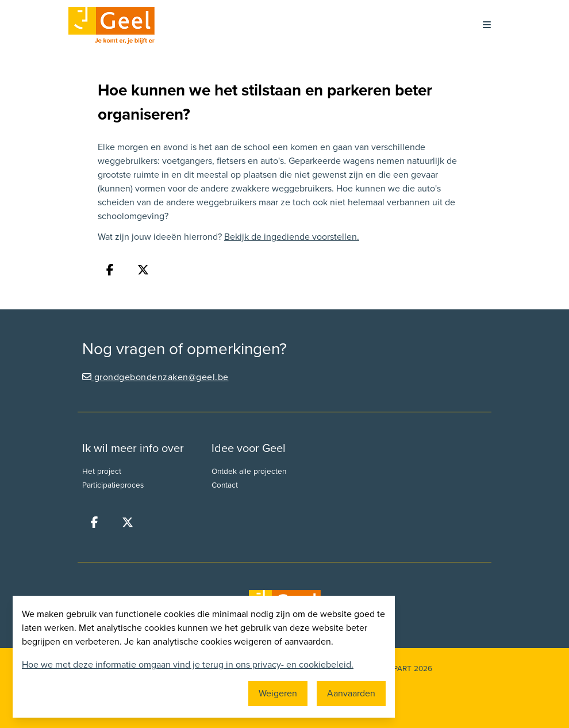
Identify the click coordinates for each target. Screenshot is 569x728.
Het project (102, 472)
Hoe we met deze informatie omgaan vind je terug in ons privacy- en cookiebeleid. (188, 665)
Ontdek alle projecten (249, 472)
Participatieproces (113, 485)
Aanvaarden (351, 693)
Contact (225, 485)
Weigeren (278, 693)
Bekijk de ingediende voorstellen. (292, 237)
